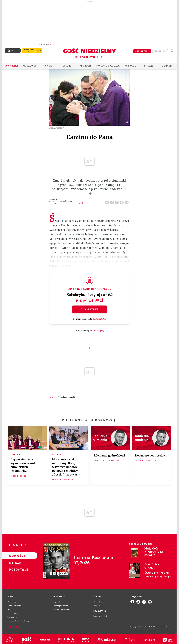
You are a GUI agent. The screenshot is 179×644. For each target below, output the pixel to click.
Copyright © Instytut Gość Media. (142, 625)
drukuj (122, 200)
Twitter (117, 200)
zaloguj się (160, 50)
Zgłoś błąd (14, 626)
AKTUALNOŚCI (30, 64)
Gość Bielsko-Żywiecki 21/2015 (62, 201)
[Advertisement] (89, 23)
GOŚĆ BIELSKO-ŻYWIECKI (65, 396)
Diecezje (149, 64)
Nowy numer (12, 64)
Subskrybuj (89, 308)
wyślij (127, 200)
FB (112, 200)
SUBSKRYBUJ (142, 50)
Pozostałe (16, 568)
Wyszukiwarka (172, 49)
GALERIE (67, 64)
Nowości (16, 554)
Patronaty (130, 64)
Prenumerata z (29, 49)
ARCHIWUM (85, 64)
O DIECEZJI (167, 64)
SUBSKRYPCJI (99, 317)
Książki (16, 561)
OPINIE (49, 64)
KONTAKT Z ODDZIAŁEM (108, 64)
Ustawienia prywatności (62, 608)
